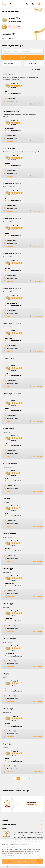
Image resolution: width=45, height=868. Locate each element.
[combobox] (11, 64)
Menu (15, 4)
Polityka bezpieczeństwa (12, 866)
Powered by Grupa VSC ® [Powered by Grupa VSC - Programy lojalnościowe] (9, 861)
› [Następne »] (30, 779)
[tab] (22, 821)
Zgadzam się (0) (11, 98)
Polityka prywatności (33, 866)
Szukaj (22, 57)
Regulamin (33, 864)
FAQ (12, 864)
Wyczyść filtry (38, 69)
